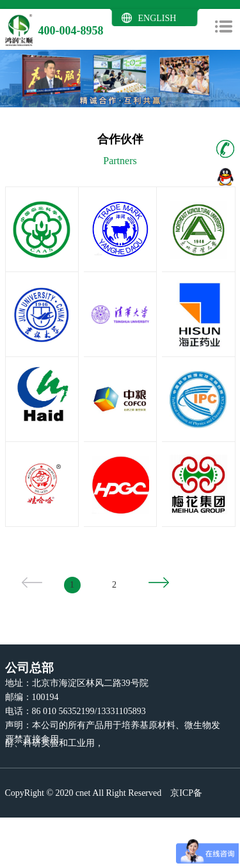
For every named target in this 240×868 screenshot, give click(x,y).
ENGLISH (157, 18)
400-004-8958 (71, 31)
